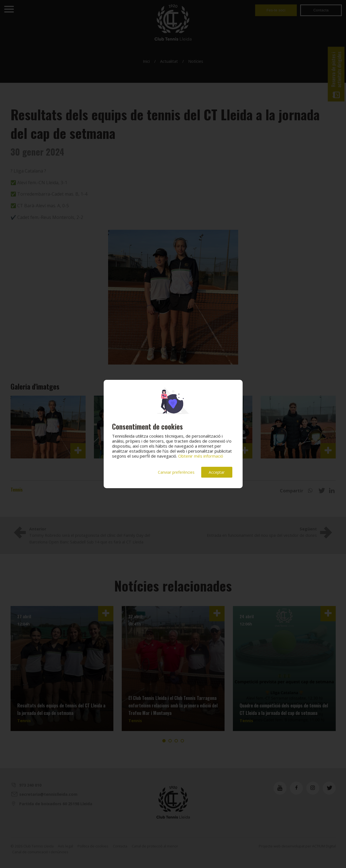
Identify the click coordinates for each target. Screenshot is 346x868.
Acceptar (217, 472)
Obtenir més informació (201, 456)
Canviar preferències (176, 472)
